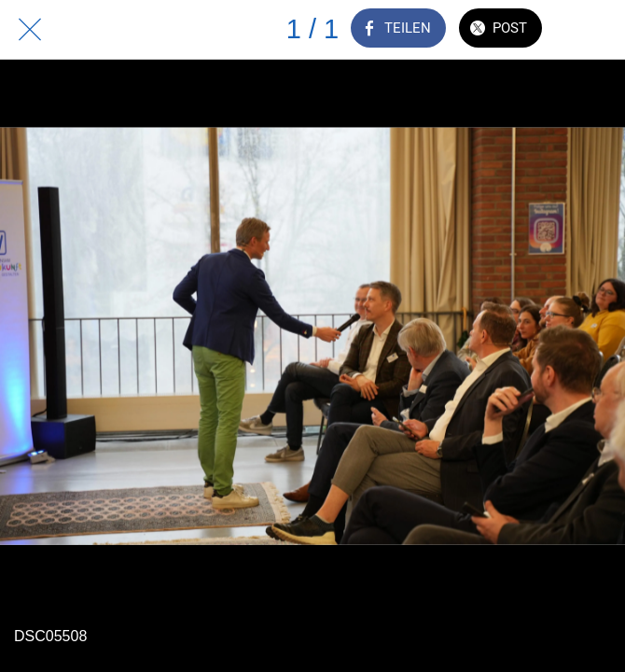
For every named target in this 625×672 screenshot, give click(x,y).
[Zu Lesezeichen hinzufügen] (595, 30)
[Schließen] (30, 30)
